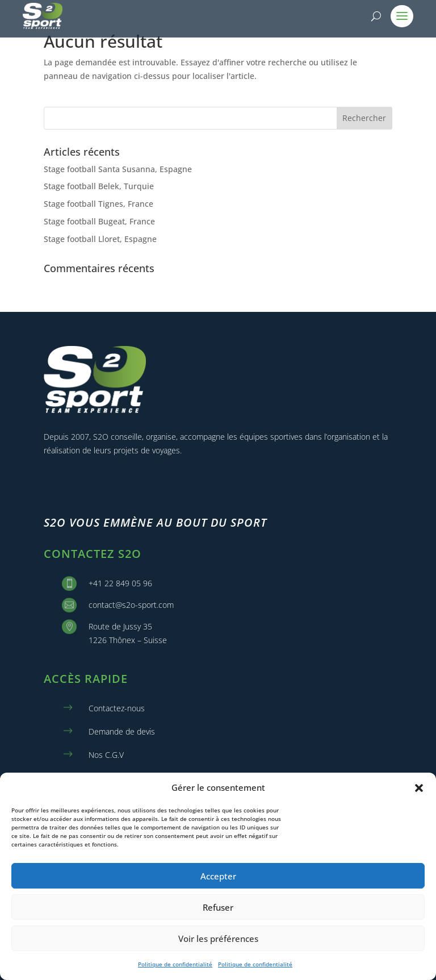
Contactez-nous (117, 708)
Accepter (218, 876)
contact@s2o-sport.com (131, 605)
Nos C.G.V (106, 755)
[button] (419, 788)
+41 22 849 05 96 (120, 583)
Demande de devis (122, 731)
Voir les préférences (218, 939)
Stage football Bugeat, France (99, 221)
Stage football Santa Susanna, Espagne (118, 169)
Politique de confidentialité (175, 964)
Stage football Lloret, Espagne (100, 239)
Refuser (218, 907)
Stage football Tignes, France (98, 204)
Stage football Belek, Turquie (99, 186)
